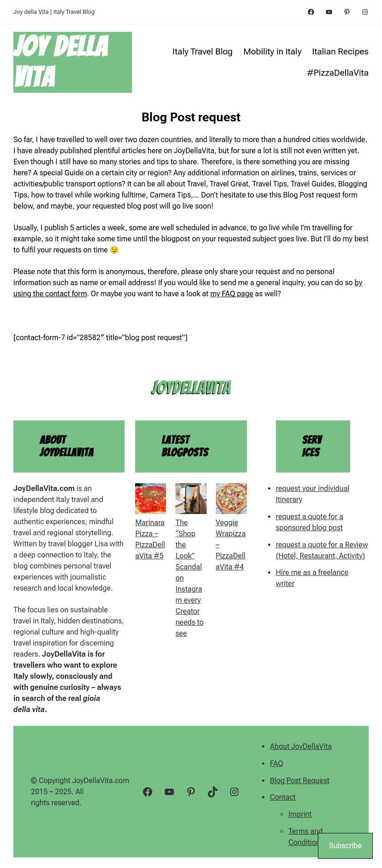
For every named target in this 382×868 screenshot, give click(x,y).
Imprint (300, 814)
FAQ (277, 763)
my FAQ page (232, 294)
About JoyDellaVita (301, 746)
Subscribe (345, 846)
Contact (283, 797)
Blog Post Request (300, 781)
